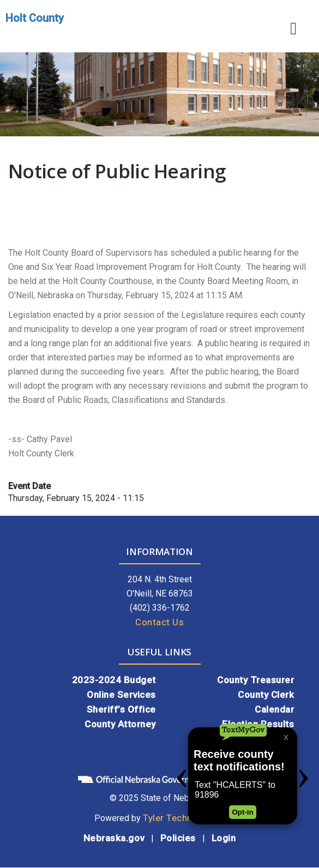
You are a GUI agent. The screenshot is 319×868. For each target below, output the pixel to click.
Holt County (35, 18)
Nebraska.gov (114, 838)
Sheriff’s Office (121, 709)
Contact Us (159, 622)
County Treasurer (255, 680)
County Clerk (266, 695)
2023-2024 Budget (114, 680)
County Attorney (120, 724)
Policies (178, 838)
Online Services (121, 695)
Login (224, 838)
